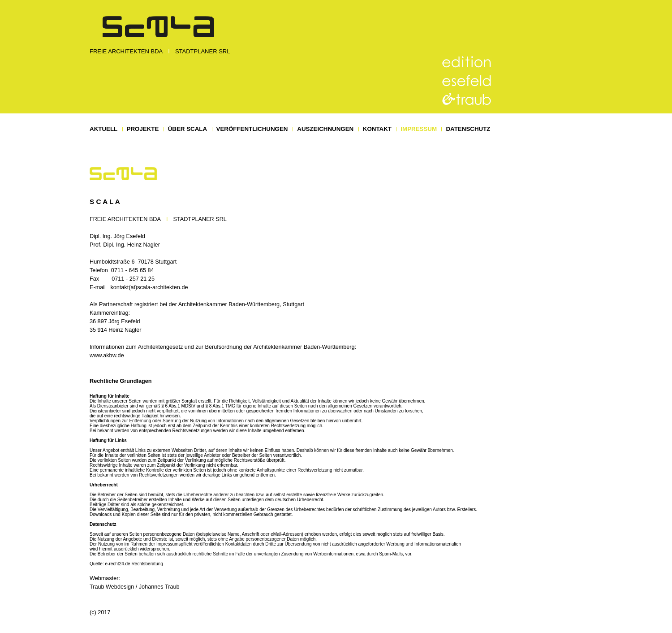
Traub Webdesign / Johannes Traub (135, 587)
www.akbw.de (107, 356)
